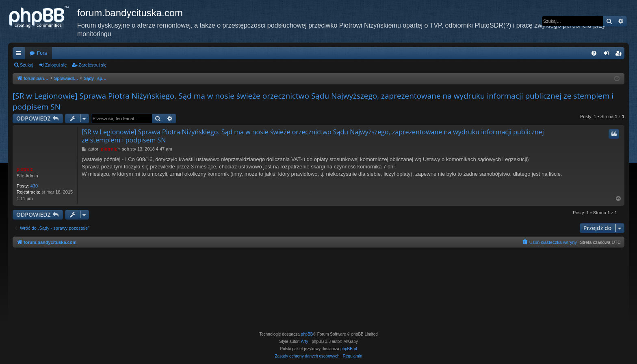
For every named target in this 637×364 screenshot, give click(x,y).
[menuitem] (594, 53)
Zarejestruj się (92, 65)
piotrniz (25, 169)
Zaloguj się (56, 65)
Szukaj (27, 65)
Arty (305, 341)
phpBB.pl (349, 349)
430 (34, 186)
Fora (42, 53)
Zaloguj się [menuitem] (608, 55)
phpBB (307, 334)
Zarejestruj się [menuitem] (620, 55)
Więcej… (20, 55)
